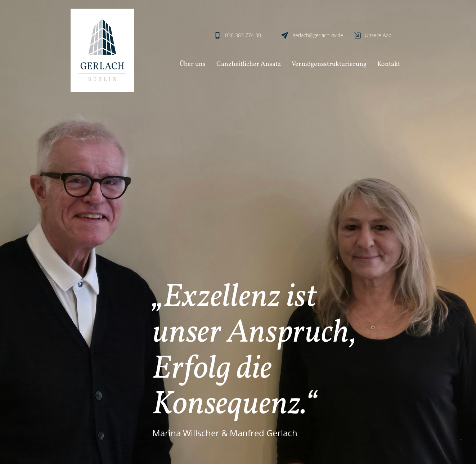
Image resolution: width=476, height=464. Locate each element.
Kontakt (389, 64)
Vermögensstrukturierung (329, 64)
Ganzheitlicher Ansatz (249, 64)
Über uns (193, 64)
